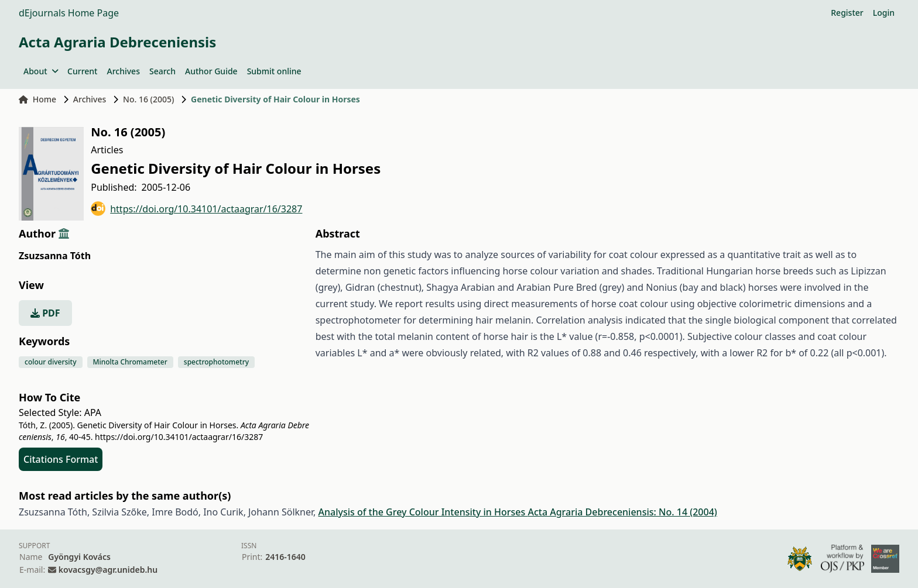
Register (847, 13)
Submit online (274, 71)
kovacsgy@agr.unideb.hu (108, 570)
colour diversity (51, 362)
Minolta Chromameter (130, 362)
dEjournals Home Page (69, 13)
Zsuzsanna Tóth (55, 256)
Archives (123, 71)
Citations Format (61, 459)
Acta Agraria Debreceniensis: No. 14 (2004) (622, 512)
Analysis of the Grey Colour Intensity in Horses (423, 512)
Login (884, 13)
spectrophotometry (216, 362)
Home (37, 99)
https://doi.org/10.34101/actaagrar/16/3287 (196, 209)
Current (82, 71)
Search (162, 71)
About (41, 71)
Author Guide (211, 71)
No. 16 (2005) (148, 99)
